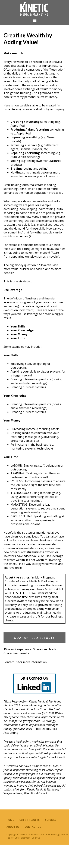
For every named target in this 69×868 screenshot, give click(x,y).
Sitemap (25, 838)
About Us (13, 827)
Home (10, 820)
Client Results (29, 820)
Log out (36, 838)
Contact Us (33, 827)
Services (51, 820)
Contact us (11, 662)
